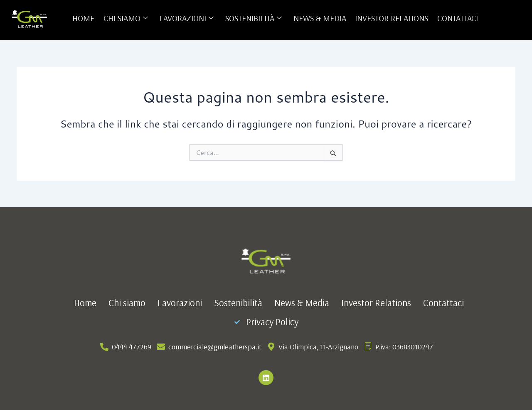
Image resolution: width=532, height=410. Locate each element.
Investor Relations (390, 18)
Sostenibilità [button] (254, 18)
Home (85, 18)
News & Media (319, 18)
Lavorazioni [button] (187, 18)
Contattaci (456, 18)
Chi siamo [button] (127, 18)
